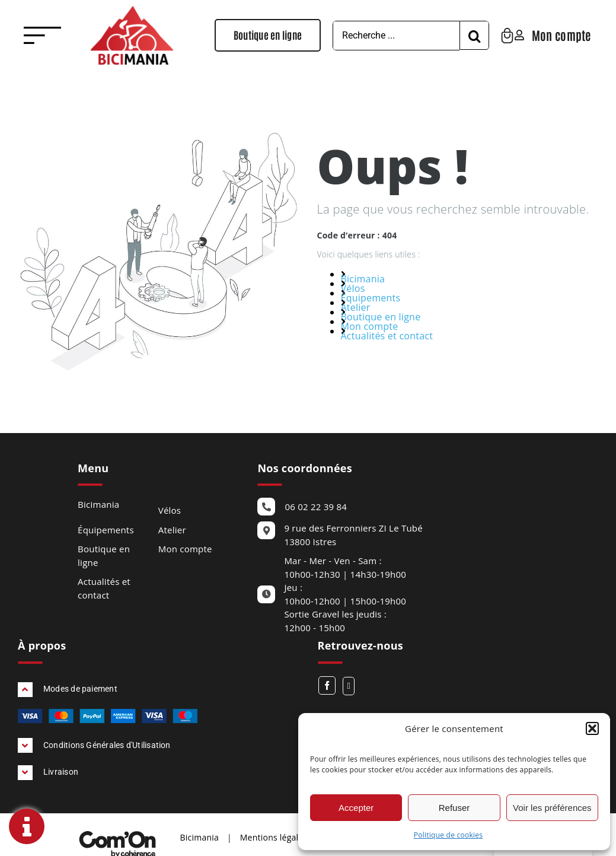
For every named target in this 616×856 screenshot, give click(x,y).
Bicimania (363, 279)
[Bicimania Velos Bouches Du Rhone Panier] (518, 33)
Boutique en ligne (381, 317)
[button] (592, 728)
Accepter (356, 808)
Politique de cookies (448, 835)
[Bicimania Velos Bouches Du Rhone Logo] (132, 11)
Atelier (356, 307)
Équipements (371, 298)
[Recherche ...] (407, 36)
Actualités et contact (387, 336)
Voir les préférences (552, 808)
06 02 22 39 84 (316, 507)
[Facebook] (327, 685)
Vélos (353, 288)
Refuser (454, 808)
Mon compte (370, 326)
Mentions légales (274, 837)
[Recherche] (486, 36)
